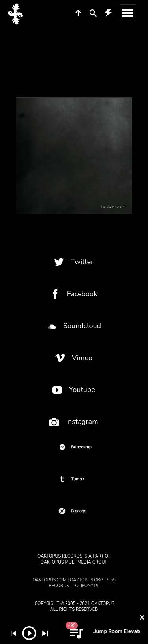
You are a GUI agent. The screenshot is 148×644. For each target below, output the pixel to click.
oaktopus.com (49, 580)
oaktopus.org (87, 580)
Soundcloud (74, 326)
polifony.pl (86, 586)
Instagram (74, 422)
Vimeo (74, 358)
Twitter (74, 262)
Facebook (74, 294)
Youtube (74, 390)
